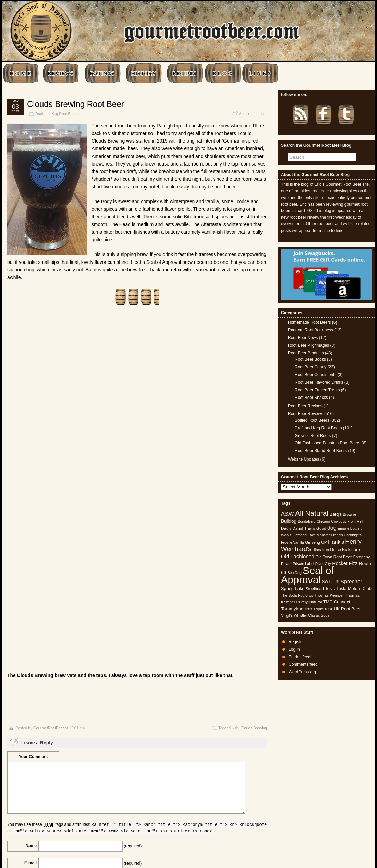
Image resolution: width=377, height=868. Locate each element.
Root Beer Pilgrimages (308, 345)
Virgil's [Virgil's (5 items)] (287, 615)
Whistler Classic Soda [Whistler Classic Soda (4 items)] (312, 615)
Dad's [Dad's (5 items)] (286, 528)
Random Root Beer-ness (311, 330)
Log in (294, 649)
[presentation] (59, 787)
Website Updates (303, 459)
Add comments (251, 114)
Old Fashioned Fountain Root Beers (327, 443)
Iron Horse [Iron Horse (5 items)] (332, 550)
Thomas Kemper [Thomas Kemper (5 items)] (329, 595)
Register (296, 642)
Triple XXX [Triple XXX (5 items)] (323, 609)
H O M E (20, 74)
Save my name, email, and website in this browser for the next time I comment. (72, 764)
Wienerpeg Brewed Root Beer (239, 823)
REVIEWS (61, 74)
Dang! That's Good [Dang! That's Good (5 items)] (309, 528)
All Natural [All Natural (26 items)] (312, 513)
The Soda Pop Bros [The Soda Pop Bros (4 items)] (297, 595)
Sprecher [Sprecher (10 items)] (351, 581)
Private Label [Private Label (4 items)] (303, 564)
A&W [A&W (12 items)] (288, 514)
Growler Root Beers (313, 436)
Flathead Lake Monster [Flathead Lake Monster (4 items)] (311, 535)
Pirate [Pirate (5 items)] (286, 564)
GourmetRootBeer (48, 590)
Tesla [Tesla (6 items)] (330, 589)
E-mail (31, 725)
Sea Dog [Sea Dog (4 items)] (294, 573)
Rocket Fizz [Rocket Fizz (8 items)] (345, 563)
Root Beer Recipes (305, 406)
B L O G (222, 74)
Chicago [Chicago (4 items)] (323, 521)
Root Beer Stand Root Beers (321, 451)
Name (31, 708)
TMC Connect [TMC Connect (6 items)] (337, 602)
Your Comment (33, 619)
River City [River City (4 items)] (323, 564)
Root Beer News (303, 338)
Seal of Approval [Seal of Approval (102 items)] (308, 575)
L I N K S (260, 74)
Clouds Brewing (254, 590)
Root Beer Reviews (306, 414)
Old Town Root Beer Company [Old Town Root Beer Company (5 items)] (343, 557)
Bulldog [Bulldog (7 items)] (289, 521)
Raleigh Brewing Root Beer (33, 823)
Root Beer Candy (311, 367)
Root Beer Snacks (311, 398)
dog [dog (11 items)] (332, 528)
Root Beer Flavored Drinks (319, 382)
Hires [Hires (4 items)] (317, 550)
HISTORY (143, 74)
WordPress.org (302, 672)
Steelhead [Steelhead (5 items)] (315, 589)
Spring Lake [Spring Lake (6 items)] (293, 589)
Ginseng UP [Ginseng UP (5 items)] (316, 542)
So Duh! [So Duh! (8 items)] (331, 582)
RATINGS (102, 74)
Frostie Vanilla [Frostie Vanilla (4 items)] (293, 542)
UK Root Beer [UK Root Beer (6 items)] (347, 609)
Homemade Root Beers (309, 322)
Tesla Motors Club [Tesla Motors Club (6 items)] (354, 589)
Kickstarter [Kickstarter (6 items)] (352, 549)
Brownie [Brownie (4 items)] (350, 514)
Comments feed (303, 664)
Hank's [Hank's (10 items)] (336, 542)
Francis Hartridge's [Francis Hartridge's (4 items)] (346, 535)
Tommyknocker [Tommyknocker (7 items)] (297, 609)
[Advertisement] (137, 354)
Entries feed (300, 657)
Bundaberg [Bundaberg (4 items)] (306, 521)
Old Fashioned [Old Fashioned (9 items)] (298, 556)
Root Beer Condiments (315, 375)
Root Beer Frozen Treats (317, 390)
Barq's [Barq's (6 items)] (336, 514)
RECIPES (184, 74)
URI (33, 742)
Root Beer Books (310, 359)
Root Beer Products (306, 353)
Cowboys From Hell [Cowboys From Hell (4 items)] (347, 521)
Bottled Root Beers (312, 420)
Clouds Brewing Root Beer (76, 104)
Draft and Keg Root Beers (57, 114)
